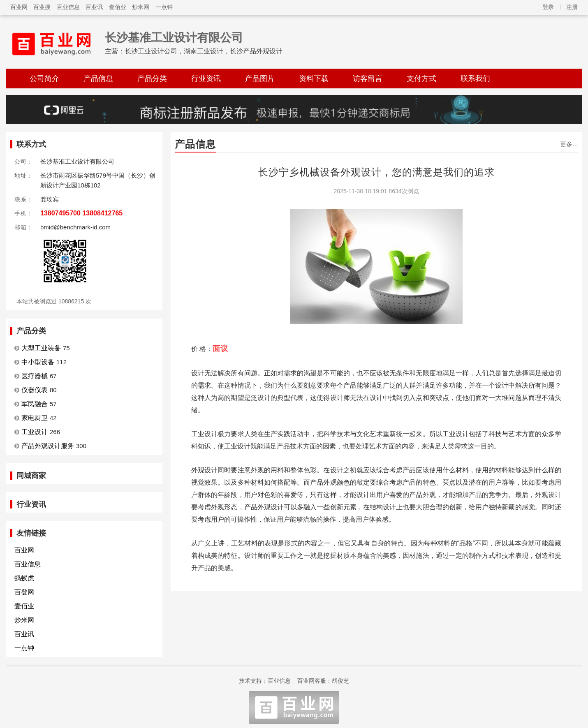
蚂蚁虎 (24, 578)
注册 (572, 7)
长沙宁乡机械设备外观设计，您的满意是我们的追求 (376, 172)
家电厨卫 (35, 418)
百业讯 (94, 7)
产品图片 (260, 79)
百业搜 (42, 7)
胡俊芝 (340, 681)
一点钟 (164, 7)
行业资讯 (206, 79)
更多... (569, 144)
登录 (548, 7)
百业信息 (68, 7)
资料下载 (314, 79)
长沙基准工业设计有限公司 (174, 38)
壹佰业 (118, 7)
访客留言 (368, 79)
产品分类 (152, 79)
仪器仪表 (35, 390)
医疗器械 (35, 376)
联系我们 (475, 79)
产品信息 (98, 79)
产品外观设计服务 (48, 446)
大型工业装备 (41, 348)
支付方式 (421, 79)
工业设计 (35, 432)
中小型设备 (38, 362)
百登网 (24, 592)
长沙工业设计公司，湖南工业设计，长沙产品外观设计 (204, 51)
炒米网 (141, 7)
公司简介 (44, 79)
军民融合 (35, 404)
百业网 (19, 7)
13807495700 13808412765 (81, 213)
